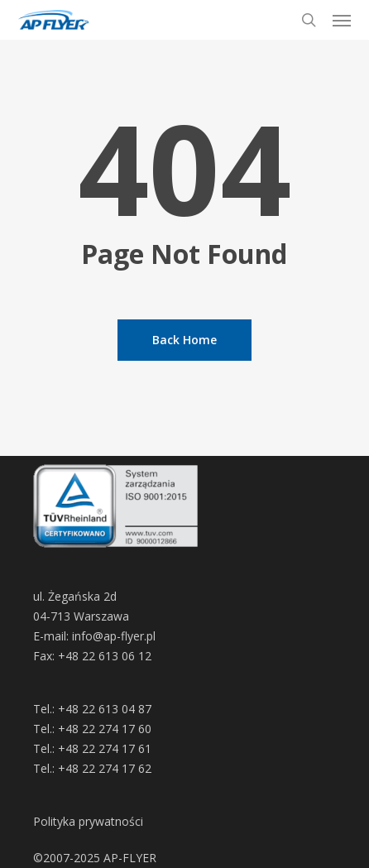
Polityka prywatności (88, 821)
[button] (342, 20)
